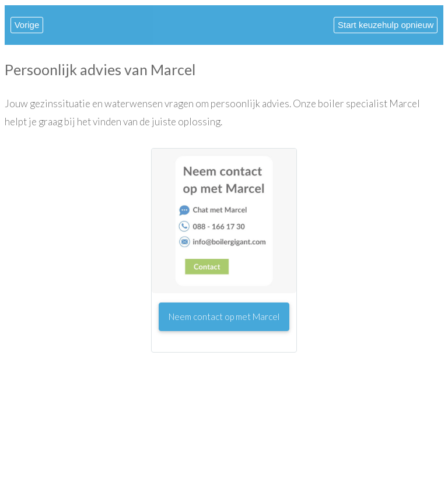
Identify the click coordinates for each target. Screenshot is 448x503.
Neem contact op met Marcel (224, 316)
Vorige (27, 25)
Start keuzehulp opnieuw (386, 25)
